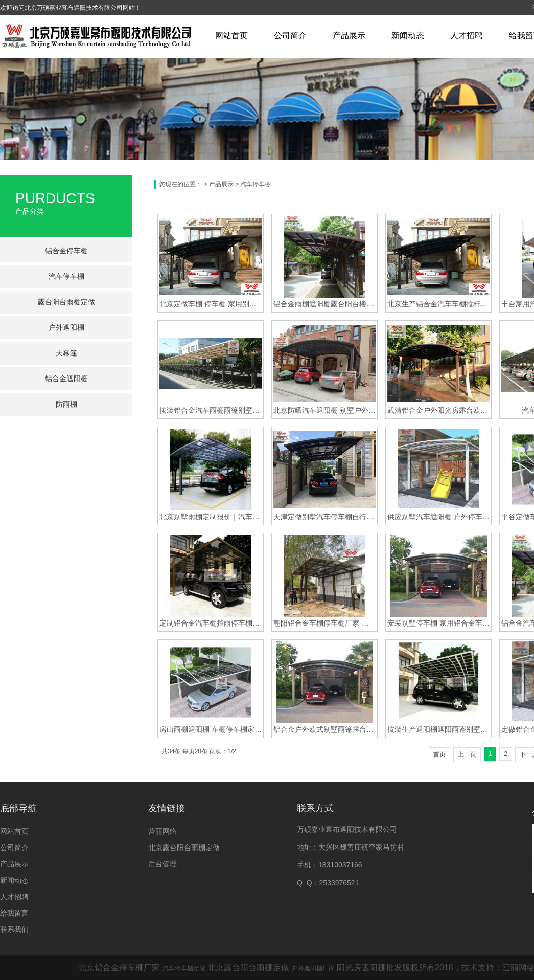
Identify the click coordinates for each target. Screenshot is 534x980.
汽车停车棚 (66, 276)
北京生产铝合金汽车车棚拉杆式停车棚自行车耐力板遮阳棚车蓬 (438, 304)
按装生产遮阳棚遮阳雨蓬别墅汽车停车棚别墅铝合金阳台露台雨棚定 (438, 729)
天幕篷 (66, 353)
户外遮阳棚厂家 (313, 968)
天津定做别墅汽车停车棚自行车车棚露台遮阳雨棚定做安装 (324, 517)
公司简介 (290, 36)
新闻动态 (408, 36)
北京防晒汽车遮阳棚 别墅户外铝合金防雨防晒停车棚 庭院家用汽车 (324, 410)
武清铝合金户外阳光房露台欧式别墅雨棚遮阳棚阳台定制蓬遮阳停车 (438, 410)
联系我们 (14, 929)
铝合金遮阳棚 (66, 378)
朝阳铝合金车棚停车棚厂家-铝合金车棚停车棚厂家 (324, 623)
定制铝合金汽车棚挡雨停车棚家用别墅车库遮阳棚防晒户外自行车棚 (211, 623)
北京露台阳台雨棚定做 (184, 848)
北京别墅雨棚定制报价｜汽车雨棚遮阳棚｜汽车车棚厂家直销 (211, 517)
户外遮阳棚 (66, 327)
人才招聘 (467, 36)
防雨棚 (66, 404)
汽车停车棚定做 (184, 968)
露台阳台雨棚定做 (66, 302)
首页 (439, 754)
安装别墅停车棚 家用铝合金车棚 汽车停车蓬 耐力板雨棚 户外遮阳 (438, 623)
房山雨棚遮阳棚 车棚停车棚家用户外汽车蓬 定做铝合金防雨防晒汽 (211, 729)
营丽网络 (162, 831)
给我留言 (14, 913)
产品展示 (349, 36)
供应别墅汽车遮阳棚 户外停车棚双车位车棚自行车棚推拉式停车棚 (438, 517)
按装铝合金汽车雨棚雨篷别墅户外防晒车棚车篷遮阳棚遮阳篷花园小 (211, 410)
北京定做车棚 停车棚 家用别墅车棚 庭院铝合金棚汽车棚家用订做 (211, 304)
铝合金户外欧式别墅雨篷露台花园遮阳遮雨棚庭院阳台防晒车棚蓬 (324, 729)
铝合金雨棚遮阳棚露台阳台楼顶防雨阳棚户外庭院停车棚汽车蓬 (324, 304)
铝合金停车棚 (66, 251)
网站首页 (231, 36)
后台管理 (162, 864)
